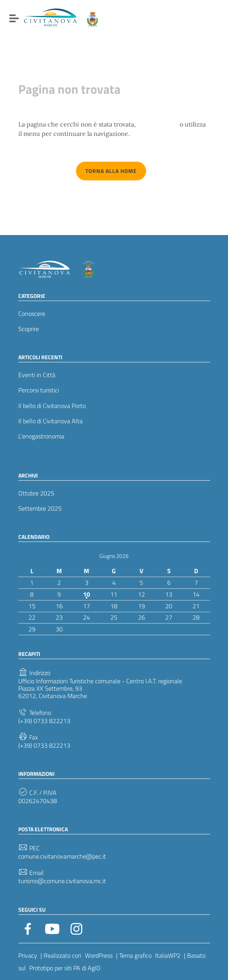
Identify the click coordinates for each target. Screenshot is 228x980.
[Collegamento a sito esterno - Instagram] (76, 928)
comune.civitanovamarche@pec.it (62, 856)
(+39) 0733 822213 (44, 721)
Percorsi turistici (39, 390)
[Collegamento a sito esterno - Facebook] (28, 928)
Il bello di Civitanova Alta (50, 421)
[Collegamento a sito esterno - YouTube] (52, 928)
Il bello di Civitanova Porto (52, 406)
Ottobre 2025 (36, 493)
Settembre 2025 (40, 509)
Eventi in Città (37, 375)
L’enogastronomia (41, 436)
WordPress (99, 955)
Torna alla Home (111, 171)
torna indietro (158, 124)
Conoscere (32, 314)
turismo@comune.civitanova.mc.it (62, 881)
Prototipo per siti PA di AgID (65, 968)
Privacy (28, 955)
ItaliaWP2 (168, 955)
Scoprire (29, 329)
